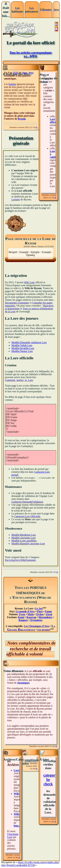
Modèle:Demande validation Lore (29, 342)
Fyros (22, 614)
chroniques (23, 683)
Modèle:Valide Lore (22, 345)
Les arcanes (44, 630)
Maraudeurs (45, 617)
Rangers (23, 620)
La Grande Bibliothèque (31, 628)
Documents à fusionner (17, 303)
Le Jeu (39, 608)
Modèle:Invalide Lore (23, 348)
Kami (21, 617)
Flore (40, 611)
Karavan (31, 617)
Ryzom (22, 119)
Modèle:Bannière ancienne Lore (28, 544)
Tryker (40, 614)
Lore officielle (54, 121)
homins (12, 84)
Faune (48, 611)
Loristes (16, 199)
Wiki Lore (29, 282)
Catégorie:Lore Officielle (27, 516)
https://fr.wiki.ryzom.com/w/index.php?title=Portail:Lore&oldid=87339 (30, 864)
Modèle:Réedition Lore (24, 535)
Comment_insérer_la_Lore (19, 380)
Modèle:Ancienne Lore (24, 538)
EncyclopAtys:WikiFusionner (20, 560)
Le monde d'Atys (25, 611)
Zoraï (49, 614)
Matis (31, 614)
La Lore (29, 608)
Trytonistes (36, 620)
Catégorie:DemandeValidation (27, 502)
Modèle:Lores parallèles (24, 541)
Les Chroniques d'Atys (37, 626)
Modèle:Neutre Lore (22, 351)
